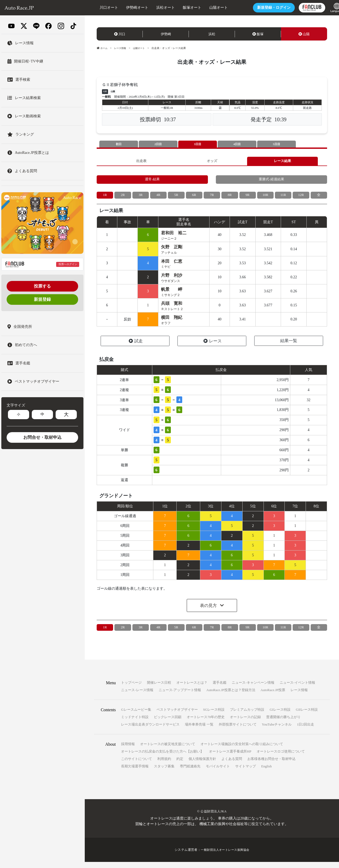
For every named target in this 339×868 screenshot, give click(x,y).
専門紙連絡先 (190, 772)
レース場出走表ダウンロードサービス (150, 730)
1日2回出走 (305, 730)
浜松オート (156, 8)
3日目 (198, 144)
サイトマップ (246, 772)
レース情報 (122, 48)
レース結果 (283, 162)
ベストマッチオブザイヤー (177, 716)
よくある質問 (232, 765)
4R (158, 197)
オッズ (212, 162)
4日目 (237, 144)
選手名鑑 (220, 689)
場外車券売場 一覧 (199, 730)
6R (194, 197)
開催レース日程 (159, 689)
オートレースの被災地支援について (168, 750)
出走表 (141, 162)
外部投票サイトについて (238, 730)
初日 (119, 144)
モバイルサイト (218, 772)
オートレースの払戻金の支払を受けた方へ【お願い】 (162, 757)
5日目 (276, 144)
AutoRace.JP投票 (273, 696)
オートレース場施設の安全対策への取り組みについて (242, 750)
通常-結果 (152, 181)
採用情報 (128, 750)
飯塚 (258, 34)
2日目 (158, 144)
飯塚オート (182, 8)
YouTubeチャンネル (277, 730)
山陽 (304, 34)
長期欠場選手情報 (135, 772)
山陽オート (209, 8)
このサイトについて (137, 765)
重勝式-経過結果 (272, 181)
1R (105, 197)
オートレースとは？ (192, 689)
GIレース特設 (280, 716)
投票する (42, 286)
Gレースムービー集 (136, 716)
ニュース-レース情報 (137, 696)
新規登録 (42, 299)
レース (213, 347)
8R (230, 197)
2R (123, 197)
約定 (180, 765)
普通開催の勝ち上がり (283, 723)
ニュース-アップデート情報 (180, 696)
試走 (136, 347)
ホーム (102, 48)
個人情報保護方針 (202, 765)
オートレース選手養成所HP (230, 757)
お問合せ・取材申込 (42, 437)
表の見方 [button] (209, 611)
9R (247, 197)
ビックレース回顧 (168, 723)
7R (212, 197)
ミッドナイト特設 (135, 723)
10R (265, 197)
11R (283, 197)
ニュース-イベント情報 (297, 689)
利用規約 (164, 765)
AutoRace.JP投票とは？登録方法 (231, 696)
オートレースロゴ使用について (281, 757)
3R (141, 197)
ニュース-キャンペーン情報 (253, 689)
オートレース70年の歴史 (206, 723)
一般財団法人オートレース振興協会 (225, 856)
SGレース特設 (214, 716)
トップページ (131, 689)
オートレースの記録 (245, 723)
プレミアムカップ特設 (247, 716)
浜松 (212, 34)
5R (176, 197)
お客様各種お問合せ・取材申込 (271, 765)
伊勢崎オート (128, 8)
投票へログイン (68, 264)
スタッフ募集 (164, 772)
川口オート (99, 8)
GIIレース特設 (307, 716)
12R (301, 197)
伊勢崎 (166, 34)
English (266, 772)
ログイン (264, 8)
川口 (120, 34)
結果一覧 (289, 347)
